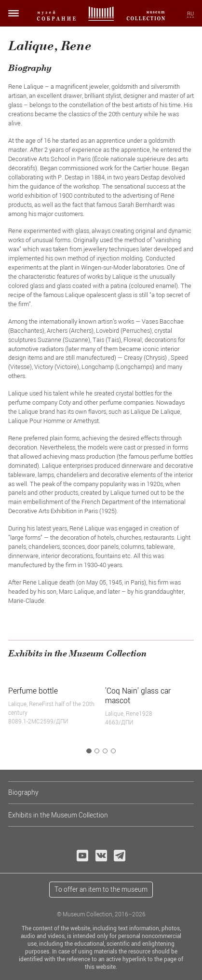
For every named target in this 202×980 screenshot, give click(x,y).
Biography (23, 792)
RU (190, 14)
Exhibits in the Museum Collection (58, 815)
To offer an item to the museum (101, 889)
